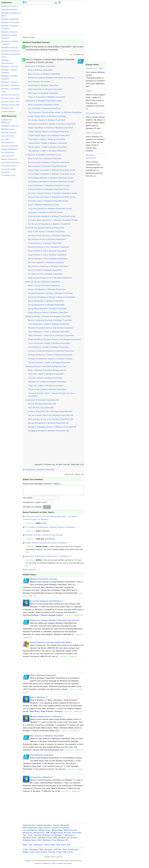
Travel (59, 854)
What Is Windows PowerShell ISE (42, 404)
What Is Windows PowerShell (40, 70)
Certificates (73, 852)
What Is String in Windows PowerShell (44, 286)
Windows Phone (30, 840)
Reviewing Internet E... (95, 113)
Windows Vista (7, 108)
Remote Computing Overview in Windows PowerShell (50, 320)
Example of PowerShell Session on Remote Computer (50, 359)
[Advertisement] (11, 208)
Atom (64, 847)
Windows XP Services (10, 95)
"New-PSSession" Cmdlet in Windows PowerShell (49, 332)
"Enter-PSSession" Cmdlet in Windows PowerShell (49, 343)
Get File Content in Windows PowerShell (45, 270)
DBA (41, 852)
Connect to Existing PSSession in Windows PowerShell (51, 351)
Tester (26, 852)
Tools (32, 37)
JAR (55, 852)
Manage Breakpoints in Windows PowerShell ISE (48, 423)
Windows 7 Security (10, 66)
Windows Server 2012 (10, 102)
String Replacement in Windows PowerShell (46, 305)
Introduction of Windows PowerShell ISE (42, 400)
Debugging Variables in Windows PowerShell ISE (48, 431)
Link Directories (8, 153)
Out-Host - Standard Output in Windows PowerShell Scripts (53, 193)
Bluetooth (65, 827)
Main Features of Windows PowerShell (44, 74)
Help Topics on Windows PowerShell (43, 93)
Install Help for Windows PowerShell (43, 85)
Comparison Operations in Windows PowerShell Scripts (51, 182)
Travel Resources (9, 166)
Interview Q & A (8, 156)
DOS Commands (30, 830)
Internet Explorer (8, 112)
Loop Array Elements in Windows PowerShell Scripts (50, 209)
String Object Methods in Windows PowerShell (47, 309)
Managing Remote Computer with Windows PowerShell (48, 316)
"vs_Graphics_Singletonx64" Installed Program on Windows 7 (51, 529)
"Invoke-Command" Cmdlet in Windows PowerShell (49, 363)
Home (25, 37)
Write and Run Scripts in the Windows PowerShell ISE (51, 419)
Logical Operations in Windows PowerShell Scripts (49, 185)
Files (65, 852)
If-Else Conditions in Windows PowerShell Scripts (49, 189)
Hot (31, 847)
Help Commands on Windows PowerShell (45, 89)
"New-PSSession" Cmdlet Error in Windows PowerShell (51, 336)
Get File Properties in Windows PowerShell (46, 262)
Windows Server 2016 (10, 98)
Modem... (90, 91)
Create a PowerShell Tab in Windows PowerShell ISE (50, 411)
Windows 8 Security (10, 32)
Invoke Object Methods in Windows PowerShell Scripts (51, 178)
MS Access (28, 835)
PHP (48, 835)
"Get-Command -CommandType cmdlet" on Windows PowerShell (55, 112)
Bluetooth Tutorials (9, 6)
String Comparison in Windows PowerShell (46, 301)
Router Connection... (95, 133)
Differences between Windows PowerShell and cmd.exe (51, 78)
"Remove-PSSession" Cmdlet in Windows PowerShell (50, 355)
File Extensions (8, 143)
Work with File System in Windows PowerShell (45, 228)
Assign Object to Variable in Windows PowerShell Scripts (52, 170)
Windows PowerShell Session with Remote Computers (51, 328)
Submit (47, 509)
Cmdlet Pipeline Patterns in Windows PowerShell (48, 132)
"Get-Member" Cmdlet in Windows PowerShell (47, 151)
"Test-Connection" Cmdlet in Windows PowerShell (49, 324)
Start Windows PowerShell (39, 82)
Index (53, 847)
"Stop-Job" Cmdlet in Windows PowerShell (46, 386)
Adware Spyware (44, 827)
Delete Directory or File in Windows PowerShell (48, 259)
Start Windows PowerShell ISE (41, 408)
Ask (69, 847)
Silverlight (77, 835)
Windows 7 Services (10, 82)
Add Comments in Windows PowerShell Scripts (48, 166)
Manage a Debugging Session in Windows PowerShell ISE (52, 427)
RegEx (26, 854)
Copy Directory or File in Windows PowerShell (47, 255)
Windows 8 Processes (10, 51)
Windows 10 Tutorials (10, 22)
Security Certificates (10, 146)
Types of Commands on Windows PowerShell (47, 97)
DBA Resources (8, 129)
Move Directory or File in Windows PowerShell (47, 251)
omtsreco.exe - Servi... (95, 68)
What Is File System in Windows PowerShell (46, 232)
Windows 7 (59, 837)
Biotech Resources (9, 159)
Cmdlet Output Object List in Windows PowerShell (49, 136)
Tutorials (38, 837)
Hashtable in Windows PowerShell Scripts (45, 212)
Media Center (45, 832)
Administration (29, 827)
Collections (38, 847)
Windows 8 (70, 837)
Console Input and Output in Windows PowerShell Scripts (52, 197)
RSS (58, 847)
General (47, 830)
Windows (48, 852)
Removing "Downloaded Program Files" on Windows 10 (48, 558)
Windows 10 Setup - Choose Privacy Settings (44, 537)
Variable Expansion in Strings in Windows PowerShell (50, 293)
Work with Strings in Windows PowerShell (43, 282)
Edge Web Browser (9, 10)
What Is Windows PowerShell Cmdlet (43, 105)
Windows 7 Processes (10, 85)
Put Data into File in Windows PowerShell (45, 274)
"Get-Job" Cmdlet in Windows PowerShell (45, 378)
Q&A (38, 854)
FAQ (65, 854)
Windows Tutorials (9, 133)
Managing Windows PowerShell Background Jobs (46, 366)
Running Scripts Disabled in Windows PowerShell (49, 162)
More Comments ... (31, 572)
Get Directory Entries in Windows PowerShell (47, 239)
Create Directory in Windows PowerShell (45, 243)
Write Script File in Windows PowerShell (45, 159)
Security (67, 835)
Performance (39, 835)
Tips (25, 837)
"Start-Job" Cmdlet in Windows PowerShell (46, 374)
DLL (60, 852)
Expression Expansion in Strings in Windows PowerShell (52, 297)
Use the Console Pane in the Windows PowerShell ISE (51, 415)
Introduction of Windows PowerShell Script (43, 155)
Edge (41, 830)
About (47, 847)
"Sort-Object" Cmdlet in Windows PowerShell (47, 139)
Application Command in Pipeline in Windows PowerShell (52, 124)
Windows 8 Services (10, 48)
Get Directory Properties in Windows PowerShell (48, 266)
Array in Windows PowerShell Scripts (43, 205)
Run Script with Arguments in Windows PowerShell (49, 224)
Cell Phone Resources (11, 163)
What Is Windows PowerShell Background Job (47, 370)
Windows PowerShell (10, 19)
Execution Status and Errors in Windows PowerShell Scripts (53, 220)
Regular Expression (10, 149)
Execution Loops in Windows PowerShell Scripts (48, 201)
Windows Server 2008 (10, 105)
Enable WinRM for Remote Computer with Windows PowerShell (54, 339)
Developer (34, 852)
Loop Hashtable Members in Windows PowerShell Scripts (52, 216)
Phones (52, 854)
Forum (70, 854)
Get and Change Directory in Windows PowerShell (49, 236)
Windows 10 (48, 837)
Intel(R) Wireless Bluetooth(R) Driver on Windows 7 (47, 545)
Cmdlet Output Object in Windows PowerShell (47, 116)
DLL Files (5, 139)
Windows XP (62, 842)
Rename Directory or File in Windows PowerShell (48, 247)
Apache (56, 827)
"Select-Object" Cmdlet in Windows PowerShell (48, 143)
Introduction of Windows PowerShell (40, 66)
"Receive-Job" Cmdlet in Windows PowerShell (47, 382)
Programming (57, 835)
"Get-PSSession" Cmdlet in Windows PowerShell (48, 347)
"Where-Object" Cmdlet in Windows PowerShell (48, 147)
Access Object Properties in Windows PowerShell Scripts (52, 174)
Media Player (57, 832)
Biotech (44, 854)
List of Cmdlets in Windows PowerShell (44, 108)
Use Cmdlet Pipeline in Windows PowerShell (47, 120)
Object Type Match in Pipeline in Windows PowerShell (50, 128)
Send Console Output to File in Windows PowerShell (50, 278)
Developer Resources (10, 126)
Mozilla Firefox (71, 832)
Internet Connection (61, 830)
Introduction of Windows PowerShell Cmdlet (44, 101)
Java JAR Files (8, 136)
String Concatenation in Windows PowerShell (47, 289)
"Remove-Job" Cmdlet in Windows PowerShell (47, 389)
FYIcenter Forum (8, 175)
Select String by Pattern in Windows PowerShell (48, 312)
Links (32, 854)
